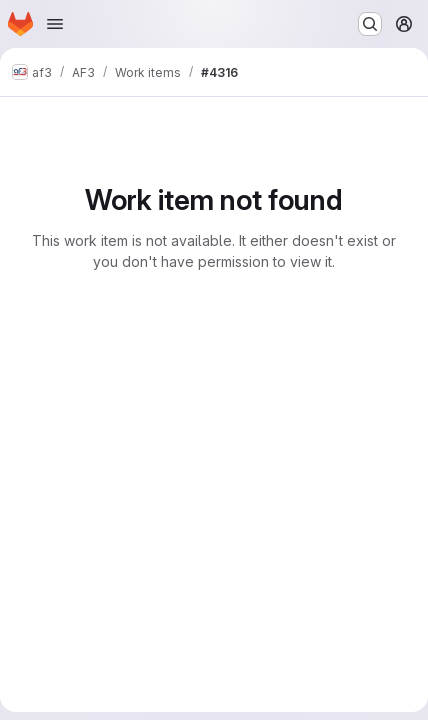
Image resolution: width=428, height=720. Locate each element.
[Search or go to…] (370, 24)
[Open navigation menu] (55, 24)
